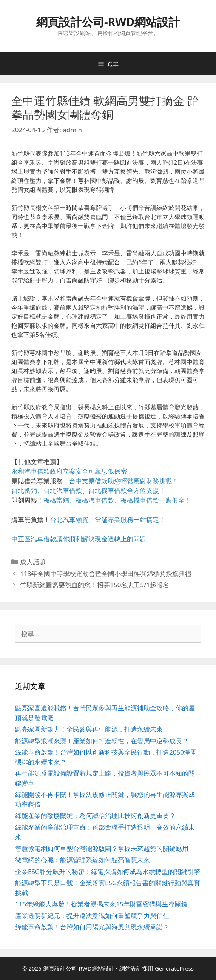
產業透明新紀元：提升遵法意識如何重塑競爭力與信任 (92, 916)
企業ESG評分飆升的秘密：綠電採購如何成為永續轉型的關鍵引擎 (108, 871)
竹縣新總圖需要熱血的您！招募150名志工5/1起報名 (95, 585)
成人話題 (33, 562)
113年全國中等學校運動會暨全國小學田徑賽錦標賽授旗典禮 (106, 573)
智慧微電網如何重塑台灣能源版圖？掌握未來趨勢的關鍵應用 (102, 848)
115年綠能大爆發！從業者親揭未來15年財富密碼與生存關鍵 (101, 904)
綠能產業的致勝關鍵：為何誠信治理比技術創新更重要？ (95, 816)
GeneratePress (174, 968)
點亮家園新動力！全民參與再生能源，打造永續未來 (89, 729)
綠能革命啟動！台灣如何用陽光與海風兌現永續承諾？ (92, 927)
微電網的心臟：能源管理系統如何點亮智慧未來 (83, 860)
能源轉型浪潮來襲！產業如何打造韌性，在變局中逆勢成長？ (102, 741)
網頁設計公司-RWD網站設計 (108, 22)
